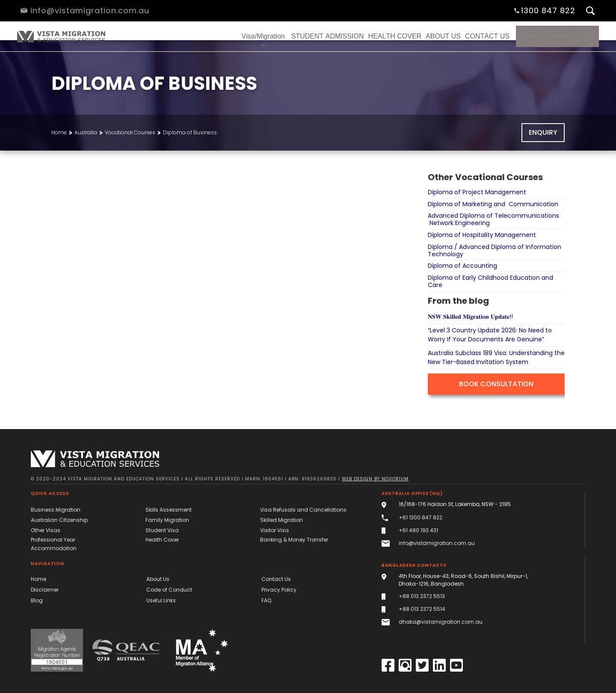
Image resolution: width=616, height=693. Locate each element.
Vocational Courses (130, 132)
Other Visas (46, 530)
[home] (60, 36)
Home (59, 132)
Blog (37, 600)
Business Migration (56, 510)
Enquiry (543, 132)
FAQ (266, 600)
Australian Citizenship (59, 520)
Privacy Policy (279, 590)
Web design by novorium (375, 479)
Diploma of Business (190, 132)
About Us (158, 579)
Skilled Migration (281, 520)
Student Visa (162, 530)
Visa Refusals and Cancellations (303, 510)
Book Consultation (557, 36)
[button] (263, 36)
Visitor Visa (274, 530)
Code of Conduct (169, 590)
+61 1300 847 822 (421, 517)
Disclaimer (45, 590)
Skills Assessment (169, 510)
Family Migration (167, 520)
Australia (86, 132)
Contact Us (276, 579)
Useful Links (161, 600)
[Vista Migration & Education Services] (95, 459)
